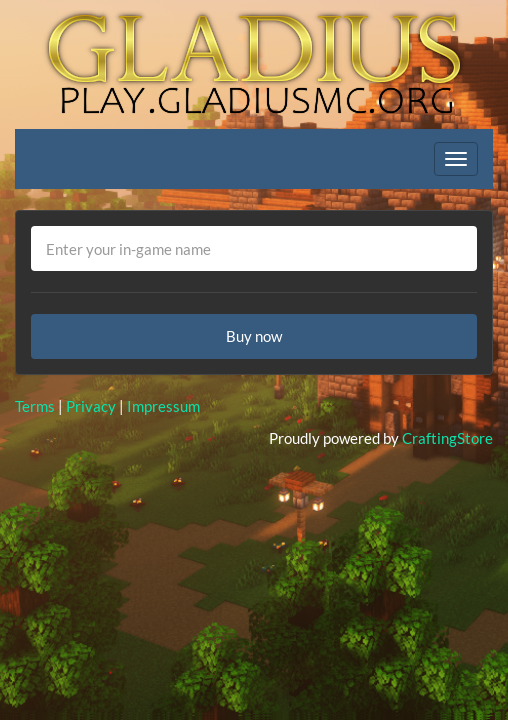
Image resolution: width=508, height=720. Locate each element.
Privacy (91, 406)
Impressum (163, 406)
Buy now (254, 336)
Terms (35, 406)
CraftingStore (447, 438)
